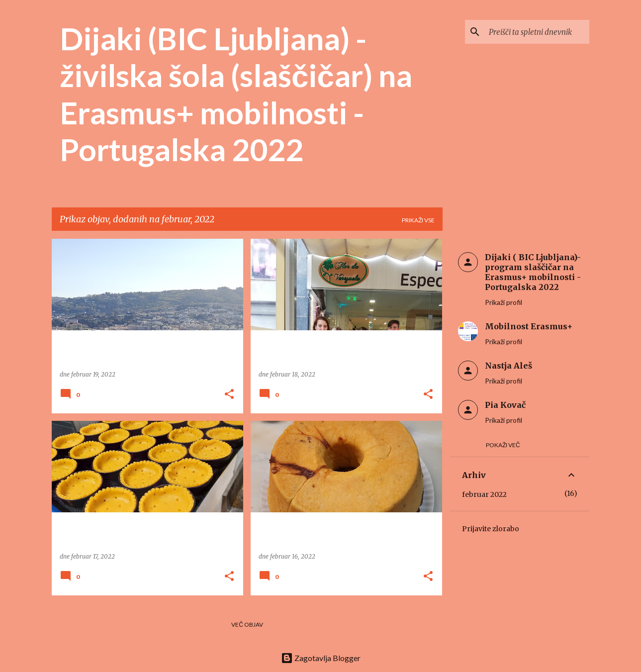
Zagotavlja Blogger (321, 658)
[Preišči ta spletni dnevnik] (537, 32)
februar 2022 (484, 494)
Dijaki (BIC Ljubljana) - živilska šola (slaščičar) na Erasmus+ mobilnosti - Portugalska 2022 (236, 94)
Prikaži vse (418, 220)
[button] (229, 395)
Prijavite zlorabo (491, 529)
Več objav (247, 624)
